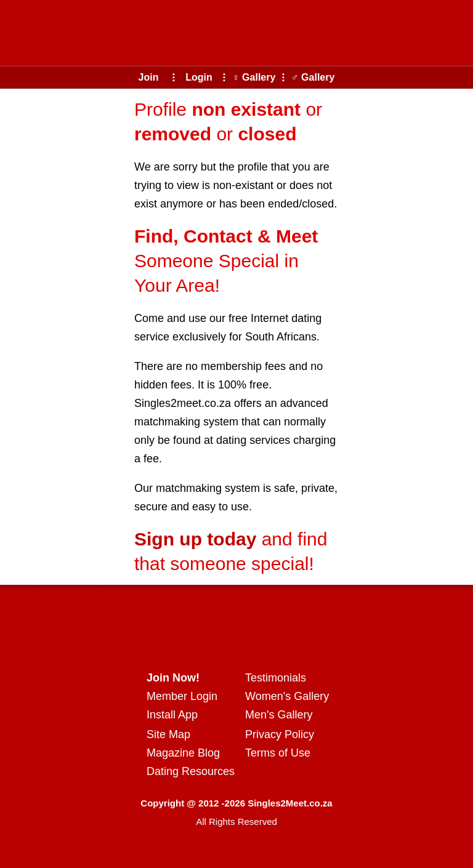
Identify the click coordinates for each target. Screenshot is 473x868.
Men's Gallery (279, 715)
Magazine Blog (183, 753)
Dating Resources (191, 771)
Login (199, 77)
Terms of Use (278, 753)
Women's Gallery (287, 696)
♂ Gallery (313, 77)
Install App (172, 715)
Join (149, 77)
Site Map (168, 734)
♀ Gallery (254, 77)
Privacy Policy (280, 734)
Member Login (182, 696)
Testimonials (276, 678)
